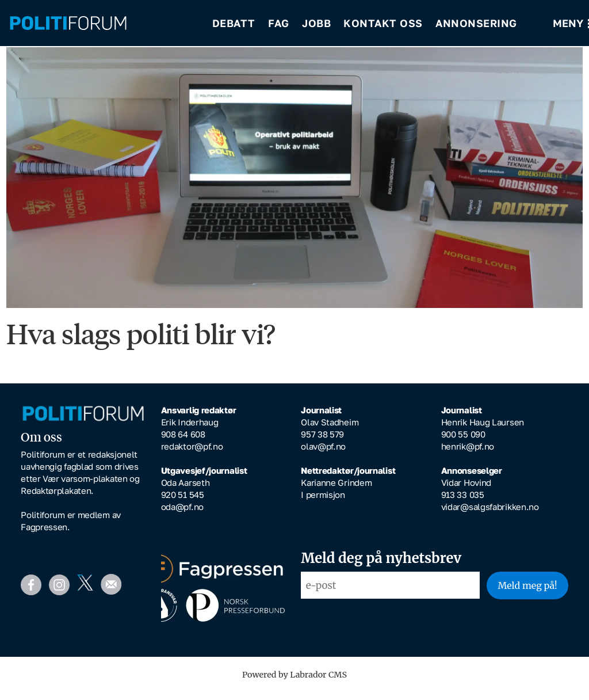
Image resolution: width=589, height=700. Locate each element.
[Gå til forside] (68, 23)
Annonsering (476, 23)
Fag (279, 23)
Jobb (316, 23)
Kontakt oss (383, 23)
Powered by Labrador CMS (294, 683)
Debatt (234, 23)
